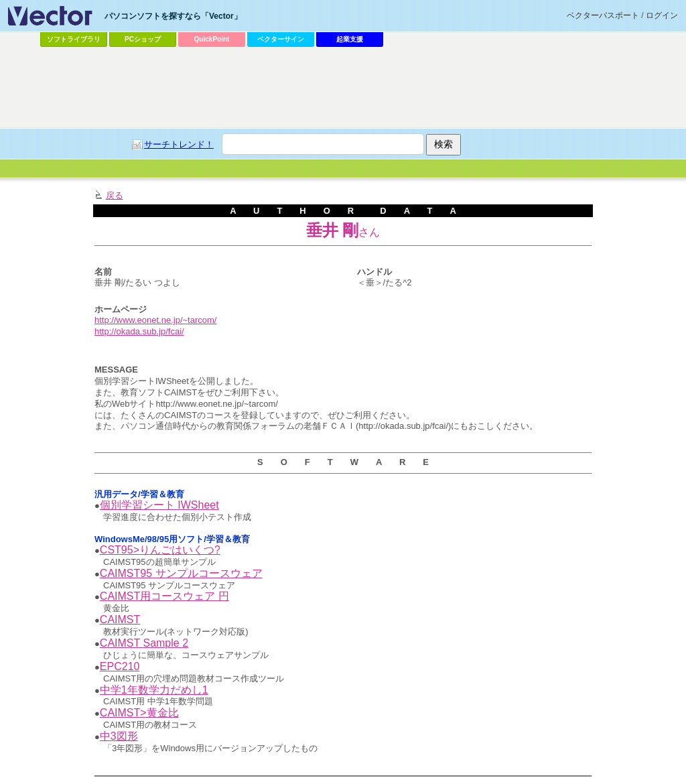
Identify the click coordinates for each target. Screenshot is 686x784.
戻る (115, 195)
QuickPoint (212, 39)
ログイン (662, 15)
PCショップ (143, 39)
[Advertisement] (343, 88)
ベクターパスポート (603, 15)
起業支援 (350, 39)
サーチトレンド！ (179, 144)
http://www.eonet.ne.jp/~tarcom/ (155, 320)
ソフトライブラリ (74, 39)
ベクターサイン (281, 39)
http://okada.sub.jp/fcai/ (139, 331)
